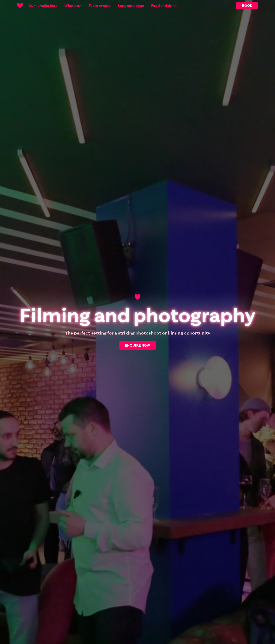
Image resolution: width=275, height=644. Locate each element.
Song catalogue (131, 6)
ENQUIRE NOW (138, 345)
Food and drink (164, 6)
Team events (100, 6)
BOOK (247, 6)
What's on (73, 6)
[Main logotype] (20, 6)
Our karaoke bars (43, 6)
